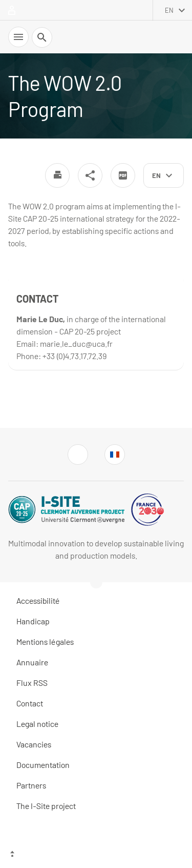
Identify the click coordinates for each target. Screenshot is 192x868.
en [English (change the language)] (169, 10)
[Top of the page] (96, 855)
